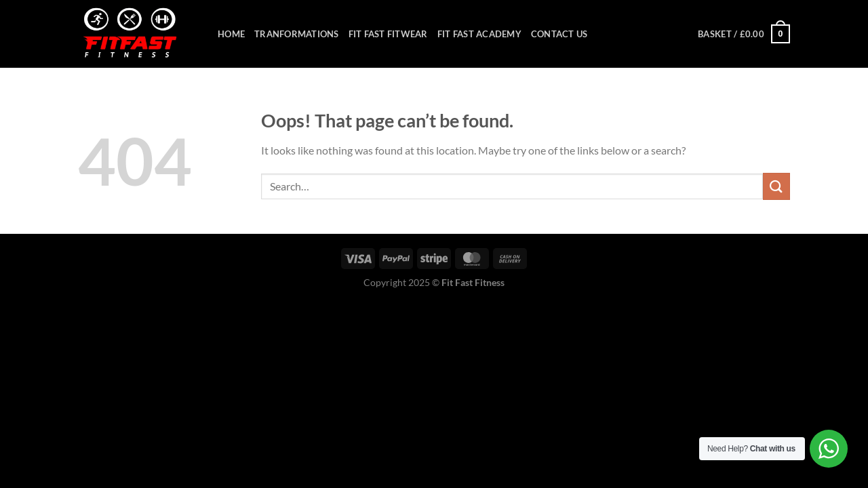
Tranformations (297, 34)
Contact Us (559, 34)
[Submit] (776, 186)
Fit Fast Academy (479, 34)
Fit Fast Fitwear (388, 34)
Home (231, 34)
